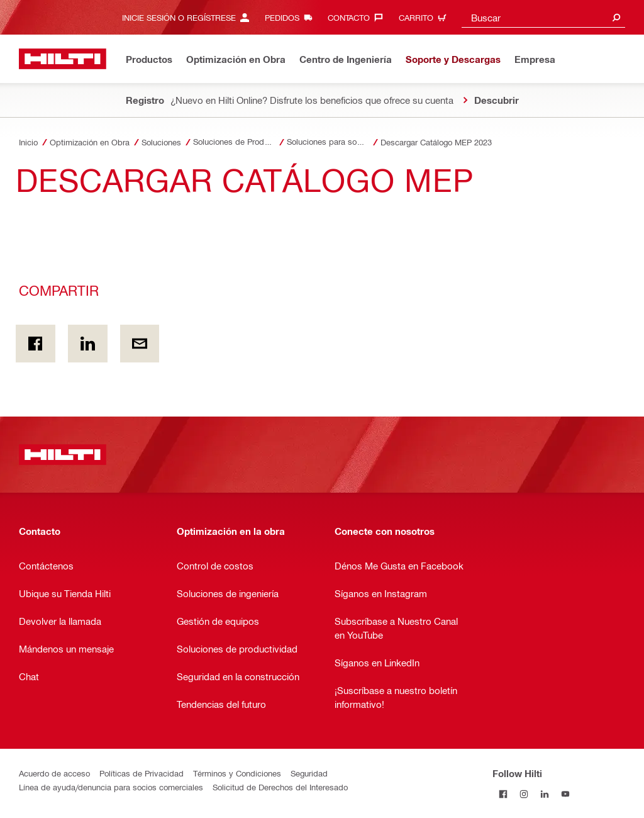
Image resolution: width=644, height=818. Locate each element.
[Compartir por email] (140, 344)
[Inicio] (63, 59)
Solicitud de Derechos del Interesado (280, 787)
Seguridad (309, 773)
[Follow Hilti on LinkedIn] (544, 794)
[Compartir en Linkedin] (88, 344)
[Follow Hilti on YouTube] (565, 794)
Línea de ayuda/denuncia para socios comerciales (111, 787)
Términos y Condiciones (237, 773)
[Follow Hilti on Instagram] (524, 794)
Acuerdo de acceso (54, 773)
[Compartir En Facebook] (36, 344)
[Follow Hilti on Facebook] (503, 794)
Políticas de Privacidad (142, 773)
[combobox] (543, 17)
